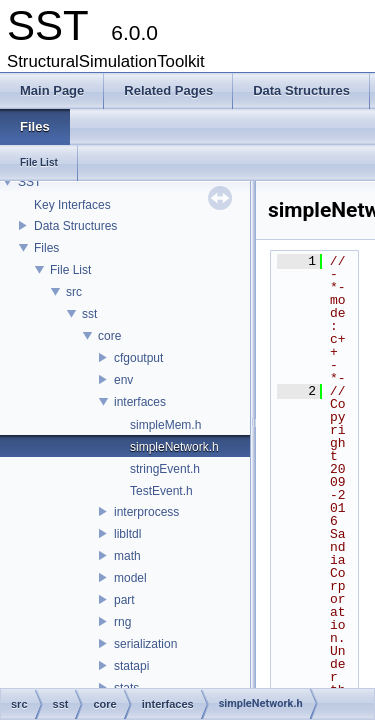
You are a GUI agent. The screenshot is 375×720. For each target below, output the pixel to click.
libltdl (127, 534)
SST (29, 182)
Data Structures (75, 226)
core (109, 336)
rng (122, 622)
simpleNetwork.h (174, 447)
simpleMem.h (165, 425)
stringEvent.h (165, 469)
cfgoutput (138, 358)
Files (46, 248)
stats (126, 688)
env (123, 380)
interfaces (140, 402)
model (130, 578)
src (74, 292)
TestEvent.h (161, 491)
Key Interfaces (72, 205)
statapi (131, 666)
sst (89, 314)
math (127, 556)
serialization (145, 644)
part (124, 600)
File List (70, 270)
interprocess (146, 512)
